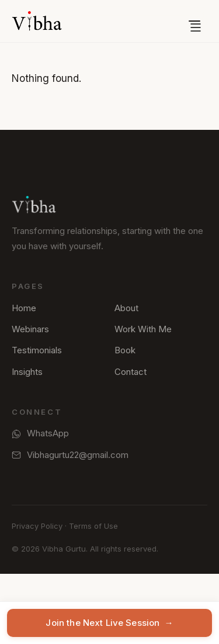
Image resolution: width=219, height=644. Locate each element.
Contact (131, 372)
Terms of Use (93, 526)
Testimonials (37, 350)
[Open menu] (194, 21)
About (126, 308)
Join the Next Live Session (109, 623)
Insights (27, 372)
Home (24, 308)
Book (125, 350)
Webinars (30, 329)
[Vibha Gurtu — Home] (37, 21)
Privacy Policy (37, 526)
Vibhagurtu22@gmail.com (70, 455)
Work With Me (143, 329)
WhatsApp (40, 433)
